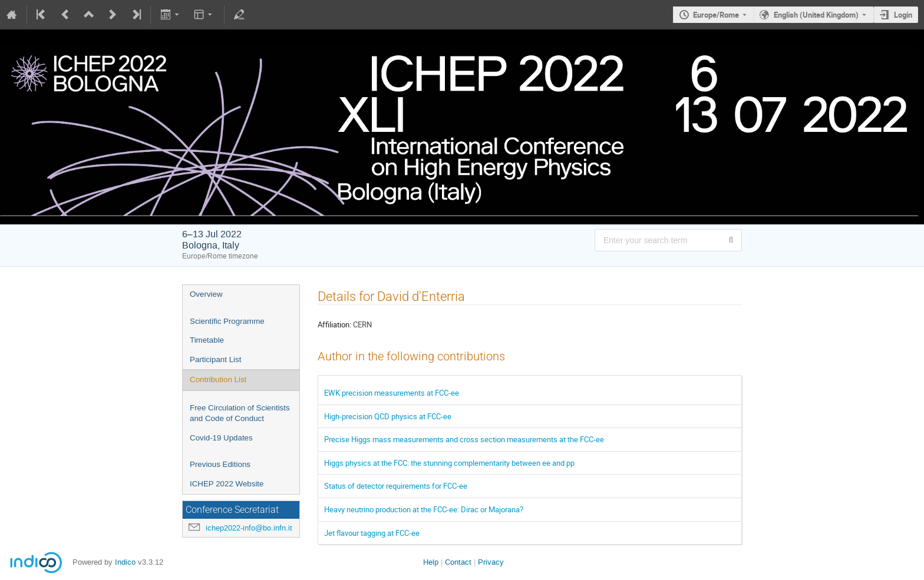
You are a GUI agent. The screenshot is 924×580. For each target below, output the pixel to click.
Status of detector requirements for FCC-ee (396, 486)
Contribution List (218, 380)
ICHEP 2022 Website (227, 484)
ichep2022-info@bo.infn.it (249, 528)
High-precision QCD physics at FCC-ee (388, 416)
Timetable (207, 340)
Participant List (215, 359)
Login (903, 15)
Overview (206, 294)
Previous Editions (220, 464)
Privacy (491, 562)
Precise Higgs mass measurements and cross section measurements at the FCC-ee (464, 439)
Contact (458, 562)
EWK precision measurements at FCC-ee (392, 393)
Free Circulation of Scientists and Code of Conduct (240, 413)
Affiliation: (334, 324)
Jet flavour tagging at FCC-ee (372, 533)
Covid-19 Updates (221, 438)
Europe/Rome (716, 15)
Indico (125, 562)
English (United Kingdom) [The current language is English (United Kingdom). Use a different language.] (816, 15)
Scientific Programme (227, 321)
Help (431, 562)
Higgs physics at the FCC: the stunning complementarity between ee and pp (449, 463)
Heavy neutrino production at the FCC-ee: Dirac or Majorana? (424, 509)
